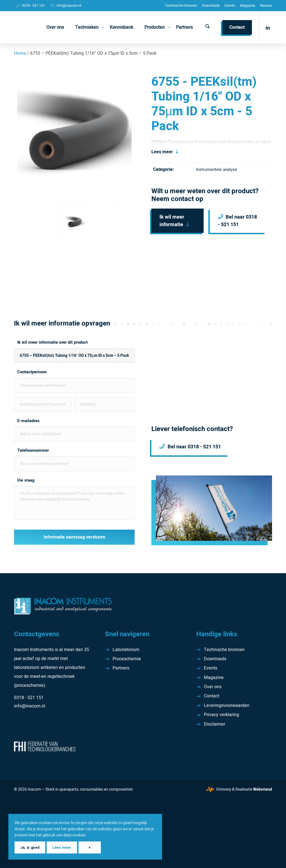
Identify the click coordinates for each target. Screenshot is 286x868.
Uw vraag (26, 480)
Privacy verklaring (221, 715)
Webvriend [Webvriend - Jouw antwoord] (263, 789)
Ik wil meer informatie (172, 221)
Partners (121, 668)
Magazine (248, 5)
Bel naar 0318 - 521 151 (238, 221)
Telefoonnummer (33, 450)
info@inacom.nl (69, 5)
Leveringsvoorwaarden (227, 706)
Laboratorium (126, 650)
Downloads (211, 5)
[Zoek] (208, 27)
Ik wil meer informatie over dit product (53, 342)
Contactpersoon (32, 372)
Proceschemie (127, 659)
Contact (212, 696)
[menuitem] (181, 6)
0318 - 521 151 (33, 5)
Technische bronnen (181, 5)
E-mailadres (28, 421)
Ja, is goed (30, 847)
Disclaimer (214, 724)
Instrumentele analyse (217, 169)
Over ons (213, 687)
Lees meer (162, 152)
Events (230, 5)
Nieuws (266, 5)
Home (20, 53)
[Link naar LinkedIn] (268, 27)
